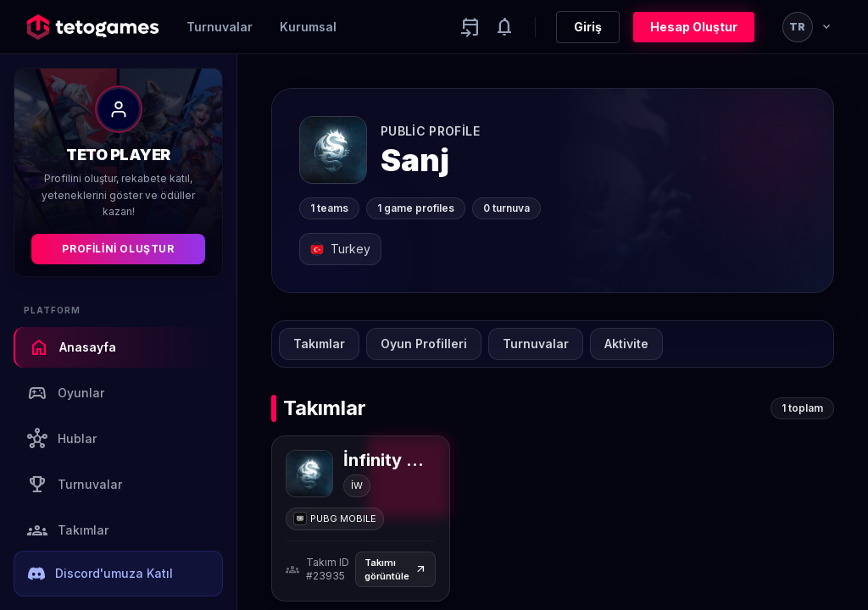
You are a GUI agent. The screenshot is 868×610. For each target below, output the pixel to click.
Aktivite (626, 344)
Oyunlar (66, 393)
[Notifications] (504, 27)
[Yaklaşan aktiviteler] (470, 27)
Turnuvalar (220, 27)
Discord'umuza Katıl (100, 574)
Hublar (62, 439)
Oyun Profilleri (424, 344)
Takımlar (68, 530)
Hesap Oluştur (694, 27)
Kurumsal (308, 27)
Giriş (588, 27)
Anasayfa (72, 347)
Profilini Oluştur (118, 249)
